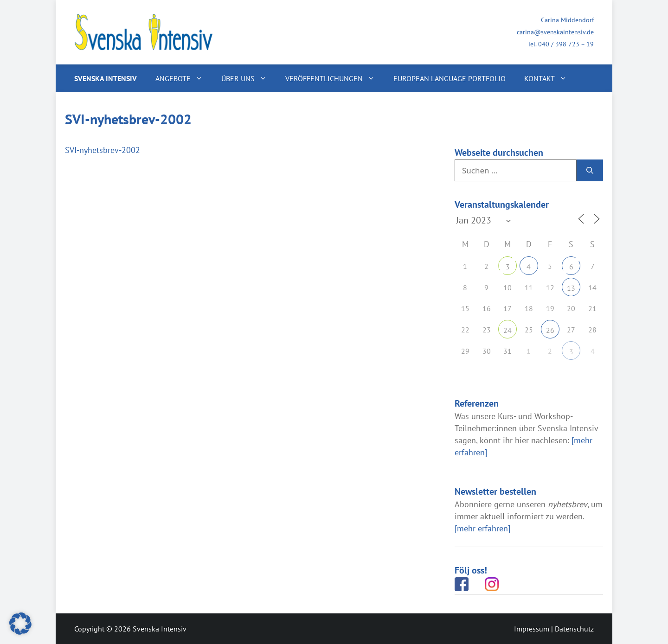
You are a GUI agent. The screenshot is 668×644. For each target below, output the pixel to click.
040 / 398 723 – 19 (566, 44)
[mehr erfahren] (482, 528)
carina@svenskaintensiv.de (555, 32)
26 (550, 330)
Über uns (249, 78)
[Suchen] (590, 171)
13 (571, 288)
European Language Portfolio (450, 78)
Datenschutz (574, 629)
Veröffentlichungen (335, 78)
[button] (20, 624)
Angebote (184, 78)
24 (507, 330)
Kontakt (550, 78)
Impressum (532, 629)
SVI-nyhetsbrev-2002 (103, 150)
